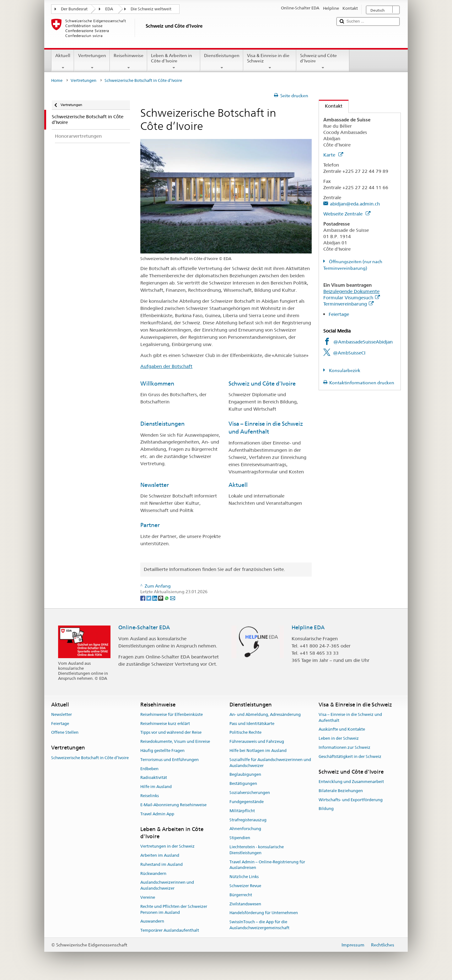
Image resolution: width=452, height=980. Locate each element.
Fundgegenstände (247, 802)
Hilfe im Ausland (156, 787)
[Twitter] (149, 598)
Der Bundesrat (74, 9)
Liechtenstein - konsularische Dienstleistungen (257, 850)
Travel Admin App (157, 814)
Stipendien (240, 838)
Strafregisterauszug (248, 820)
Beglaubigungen (245, 775)
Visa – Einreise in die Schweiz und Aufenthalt (350, 717)
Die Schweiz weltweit (151, 9)
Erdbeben (149, 769)
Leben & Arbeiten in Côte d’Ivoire (174, 61)
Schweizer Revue (245, 886)
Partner (150, 525)
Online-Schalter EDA (144, 627)
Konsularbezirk (344, 370)
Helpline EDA (308, 627)
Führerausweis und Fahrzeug (257, 741)
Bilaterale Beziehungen (341, 791)
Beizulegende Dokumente (351, 291)
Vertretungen (92, 61)
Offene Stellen (65, 733)
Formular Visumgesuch (352, 298)
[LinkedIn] (155, 598)
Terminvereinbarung (348, 304)
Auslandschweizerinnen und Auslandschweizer (167, 886)
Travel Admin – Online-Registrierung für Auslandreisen (267, 865)
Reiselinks (150, 796)
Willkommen (157, 383)
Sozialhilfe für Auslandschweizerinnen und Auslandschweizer (270, 763)
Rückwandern (153, 873)
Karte (333, 155)
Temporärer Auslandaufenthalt (170, 931)
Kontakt (331, 106)
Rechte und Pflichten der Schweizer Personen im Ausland (174, 909)
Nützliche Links (244, 877)
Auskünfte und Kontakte (342, 730)
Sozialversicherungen (250, 793)
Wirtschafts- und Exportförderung (351, 800)
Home (57, 80)
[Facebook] (143, 598)
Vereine (148, 897)
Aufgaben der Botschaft (166, 366)
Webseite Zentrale (347, 214)
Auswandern (152, 921)
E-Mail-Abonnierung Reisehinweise (173, 805)
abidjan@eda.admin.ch (355, 204)
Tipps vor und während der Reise (171, 733)
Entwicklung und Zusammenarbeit (351, 782)
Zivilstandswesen (245, 904)
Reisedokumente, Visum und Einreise (175, 741)
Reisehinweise (129, 61)
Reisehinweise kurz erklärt (165, 724)
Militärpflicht (242, 811)
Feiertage (339, 314)
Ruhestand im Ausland (161, 864)
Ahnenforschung (245, 829)
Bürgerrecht (241, 895)
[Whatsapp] (167, 598)
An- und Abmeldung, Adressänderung (265, 714)
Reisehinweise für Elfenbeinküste (172, 714)
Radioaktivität (154, 778)
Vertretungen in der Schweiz (167, 846)
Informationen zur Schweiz (344, 747)
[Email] (173, 598)
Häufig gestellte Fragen (162, 751)
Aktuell (63, 61)
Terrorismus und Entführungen (169, 760)
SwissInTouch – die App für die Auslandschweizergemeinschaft (259, 925)
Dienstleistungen (222, 61)
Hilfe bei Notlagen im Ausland (258, 751)
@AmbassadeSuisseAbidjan (363, 342)
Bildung (326, 809)
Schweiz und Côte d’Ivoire (323, 61)
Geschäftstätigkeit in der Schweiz (350, 756)
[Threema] (161, 598)
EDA (109, 9)
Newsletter (155, 485)
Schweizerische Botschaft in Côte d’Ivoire (90, 758)
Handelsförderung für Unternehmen (264, 913)
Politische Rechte (245, 733)
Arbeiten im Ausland (160, 855)
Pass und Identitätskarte (252, 724)
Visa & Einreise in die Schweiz (270, 61)
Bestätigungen (243, 784)
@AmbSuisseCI (349, 353)
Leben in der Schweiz (339, 738)
